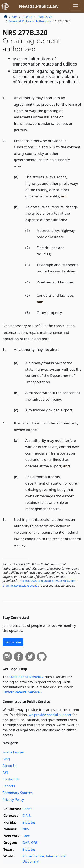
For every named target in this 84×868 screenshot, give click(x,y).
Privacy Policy (13, 800)
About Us (10, 766)
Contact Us (11, 779)
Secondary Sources (18, 793)
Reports (9, 786)
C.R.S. (27, 816)
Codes (27, 809)
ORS (34, 843)
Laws (26, 836)
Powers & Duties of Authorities (30, 21)
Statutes (29, 822)
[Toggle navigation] (76, 6)
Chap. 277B (44, 17)
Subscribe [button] (13, 642)
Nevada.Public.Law (39, 6)
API (5, 772)
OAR (26, 843)
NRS (15, 17)
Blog (6, 759)
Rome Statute (33, 856)
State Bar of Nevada (25, 677)
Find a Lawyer (13, 752)
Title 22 (27, 17)
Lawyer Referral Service (21, 692)
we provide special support (50, 715)
